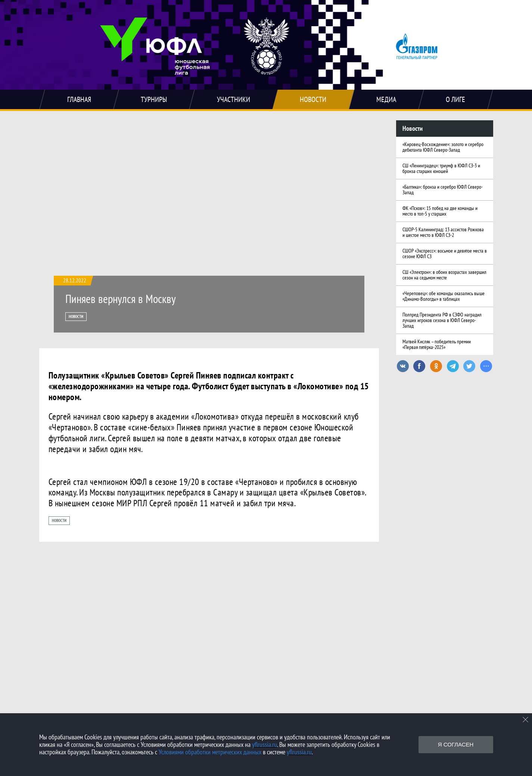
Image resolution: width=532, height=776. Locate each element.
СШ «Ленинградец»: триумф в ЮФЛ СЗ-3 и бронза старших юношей (441, 168)
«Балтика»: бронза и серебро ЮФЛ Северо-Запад (443, 190)
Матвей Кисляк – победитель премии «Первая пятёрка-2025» (437, 344)
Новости (76, 316)
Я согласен (456, 744)
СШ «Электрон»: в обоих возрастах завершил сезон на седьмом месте (444, 275)
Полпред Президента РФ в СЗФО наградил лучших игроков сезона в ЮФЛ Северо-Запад (442, 320)
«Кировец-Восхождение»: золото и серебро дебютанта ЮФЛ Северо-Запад (443, 147)
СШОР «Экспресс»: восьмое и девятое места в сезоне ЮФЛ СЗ (445, 253)
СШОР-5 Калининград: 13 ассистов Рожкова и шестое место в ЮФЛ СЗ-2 (443, 232)
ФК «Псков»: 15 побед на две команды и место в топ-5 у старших (440, 211)
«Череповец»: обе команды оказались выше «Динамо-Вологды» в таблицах (444, 296)
